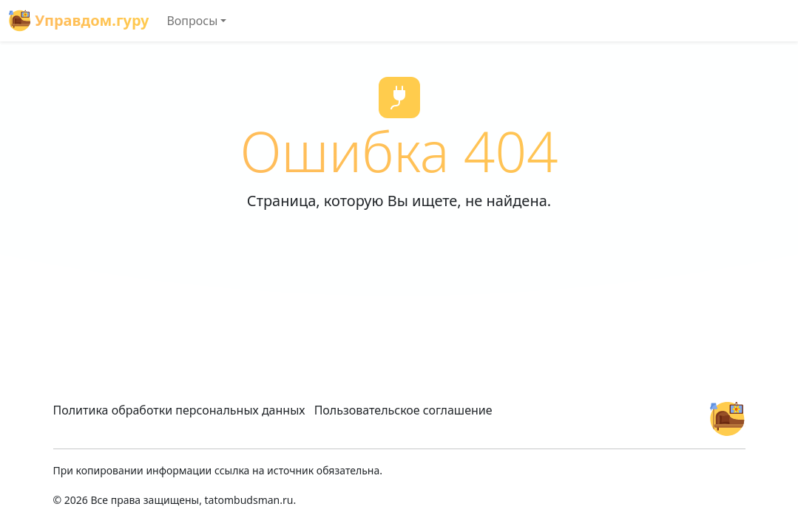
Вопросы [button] (192, 21)
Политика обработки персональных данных (179, 410)
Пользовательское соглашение (403, 410)
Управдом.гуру (79, 21)
